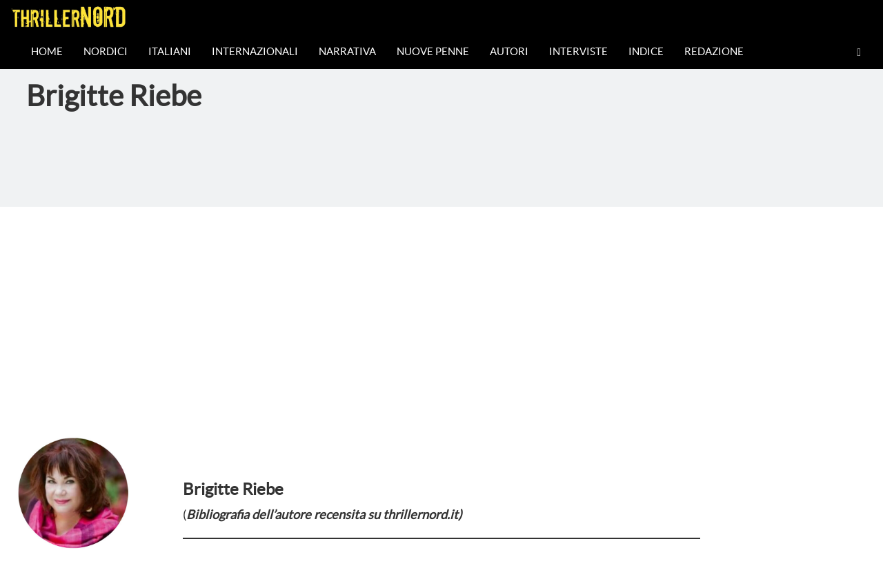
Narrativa (347, 51)
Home (47, 51)
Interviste (578, 51)
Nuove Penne (433, 51)
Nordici (106, 51)
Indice (646, 51)
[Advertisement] (441, 310)
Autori (509, 51)
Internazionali (255, 51)
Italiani (170, 51)
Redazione (714, 51)
